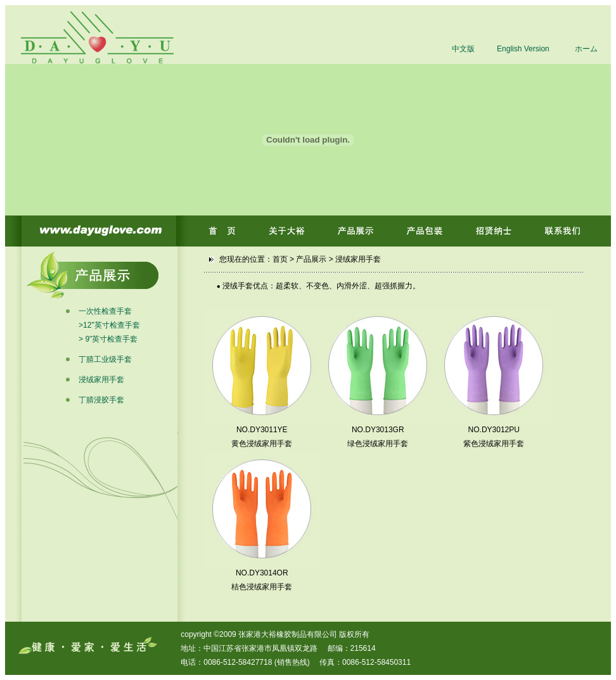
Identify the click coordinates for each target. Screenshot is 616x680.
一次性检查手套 (105, 311)
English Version (523, 49)
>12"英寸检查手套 (109, 325)
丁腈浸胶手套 (101, 400)
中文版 (463, 49)
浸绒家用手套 (101, 380)
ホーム (586, 49)
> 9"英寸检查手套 (108, 339)
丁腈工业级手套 (105, 359)
